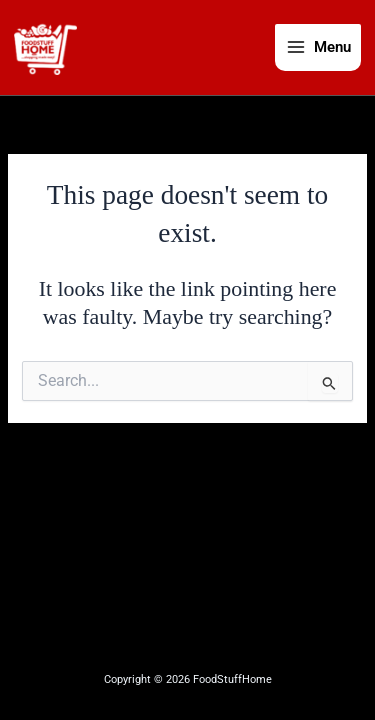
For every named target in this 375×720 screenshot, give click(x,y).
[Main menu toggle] (318, 48)
